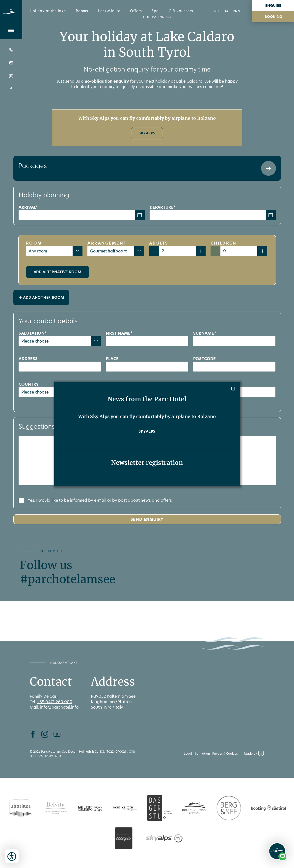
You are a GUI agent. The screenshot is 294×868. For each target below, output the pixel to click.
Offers (136, 11)
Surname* (205, 333)
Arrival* (28, 207)
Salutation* (33, 333)
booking (273, 17)
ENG (237, 11)
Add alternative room (58, 272)
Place (112, 359)
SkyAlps (147, 133)
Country (29, 384)
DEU (216, 11)
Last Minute (109, 11)
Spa (155, 11)
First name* (119, 333)
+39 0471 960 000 (55, 702)
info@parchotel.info (59, 707)
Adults (159, 243)
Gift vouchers (181, 11)
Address (28, 359)
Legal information (197, 754)
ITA (226, 11)
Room (34, 243)
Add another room (41, 298)
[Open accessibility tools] (12, 856)
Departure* (163, 207)
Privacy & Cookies (225, 754)
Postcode (204, 359)
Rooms (82, 11)
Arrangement (107, 243)
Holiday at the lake (48, 11)
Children (223, 243)
